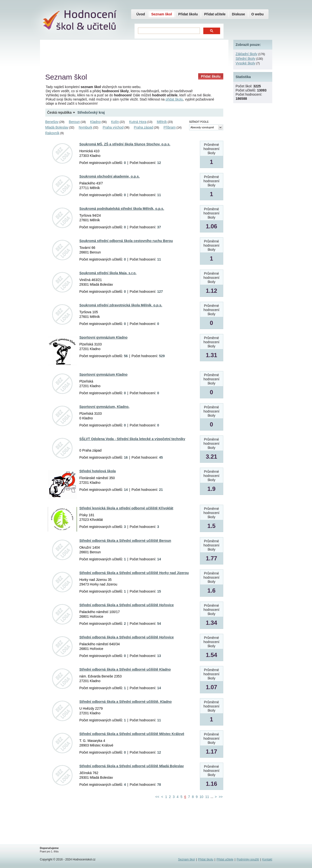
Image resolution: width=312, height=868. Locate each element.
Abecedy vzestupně (202, 127)
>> (221, 797)
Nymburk (86, 127)
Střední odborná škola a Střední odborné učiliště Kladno (125, 669)
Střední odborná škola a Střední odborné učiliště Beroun (125, 541)
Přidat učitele (215, 14)
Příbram (170, 127)
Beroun (74, 122)
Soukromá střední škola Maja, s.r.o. (108, 273)
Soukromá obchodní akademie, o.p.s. (110, 176)
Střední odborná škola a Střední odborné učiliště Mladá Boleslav (132, 766)
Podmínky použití (248, 859)
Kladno (96, 122)
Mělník (162, 122)
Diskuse (238, 14)
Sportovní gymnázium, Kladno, (104, 407)
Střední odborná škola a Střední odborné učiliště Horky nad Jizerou (134, 573)
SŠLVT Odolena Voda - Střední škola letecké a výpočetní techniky (132, 439)
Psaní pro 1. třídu (49, 852)
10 (202, 797)
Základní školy (247, 54)
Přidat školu (211, 76)
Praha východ (113, 127)
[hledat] (168, 31)
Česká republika (59, 112)
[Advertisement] (134, 55)
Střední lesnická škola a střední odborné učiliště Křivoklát (126, 508)
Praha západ (143, 127)
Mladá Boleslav (57, 127)
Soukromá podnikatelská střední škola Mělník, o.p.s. (122, 209)
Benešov (52, 122)
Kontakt (267, 859)
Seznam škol (162, 14)
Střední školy (246, 59)
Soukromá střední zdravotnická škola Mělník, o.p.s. (121, 305)
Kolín (115, 122)
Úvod (141, 14)
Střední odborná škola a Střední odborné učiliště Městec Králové (132, 734)
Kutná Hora (138, 122)
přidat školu (174, 99)
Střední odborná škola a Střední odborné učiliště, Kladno (126, 702)
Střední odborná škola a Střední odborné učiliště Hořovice (127, 605)
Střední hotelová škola (98, 471)
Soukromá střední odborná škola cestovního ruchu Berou (126, 241)
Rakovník (52, 133)
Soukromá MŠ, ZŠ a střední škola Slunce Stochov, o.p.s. (125, 144)
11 (207, 797)
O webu (258, 14)
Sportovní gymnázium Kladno (104, 337)
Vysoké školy (246, 63)
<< (157, 797)
